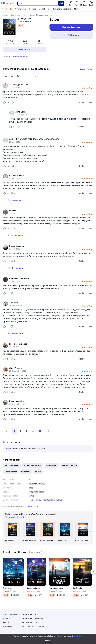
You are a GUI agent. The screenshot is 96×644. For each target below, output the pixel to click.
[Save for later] (21, 561)
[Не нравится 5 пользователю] (14, 103)
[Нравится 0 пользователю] (12, 127)
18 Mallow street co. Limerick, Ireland (48, 637)
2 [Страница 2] (21, 431)
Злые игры (8, 588)
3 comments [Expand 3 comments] (17, 268)
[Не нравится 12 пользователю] (13, 193)
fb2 (35, 500)
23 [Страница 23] (40, 431)
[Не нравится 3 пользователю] (13, 293)
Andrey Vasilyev (24, 22)
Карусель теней (56, 588)
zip (62, 500)
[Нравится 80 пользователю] (6, 229)
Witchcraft (26, 472)
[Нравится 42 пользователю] (6, 261)
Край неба (77, 588)
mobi (51, 500)
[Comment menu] (90, 127)
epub (31, 500)
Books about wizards (33, 465)
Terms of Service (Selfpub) (33, 618)
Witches (38, 472)
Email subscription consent (33, 626)
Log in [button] (8, 449)
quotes (39, 43)
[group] (48, 86)
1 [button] (14, 431)
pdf (56, 500)
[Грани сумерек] (48, 532)
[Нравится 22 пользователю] (6, 327)
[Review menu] (90, 103)
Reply (81, 103)
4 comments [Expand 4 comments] (18, 236)
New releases (21, 9)
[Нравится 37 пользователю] (6, 293)
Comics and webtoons (62, 9)
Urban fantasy (11, 472)
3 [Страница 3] (27, 431)
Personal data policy (30, 622)
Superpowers (52, 465)
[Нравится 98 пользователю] (6, 193)
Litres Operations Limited (48, 636)
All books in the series (15, 517)
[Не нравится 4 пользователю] (19, 127)
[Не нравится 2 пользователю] (13, 327)
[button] (82, 88)
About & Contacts (10, 614)
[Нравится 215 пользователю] (6, 103)
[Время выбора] (30, 532)
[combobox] (37, 3)
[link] (44, 85)
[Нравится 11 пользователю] (6, 419)
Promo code (7, 9)
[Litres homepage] (8, 3)
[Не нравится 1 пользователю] (14, 166)
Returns (6, 622)
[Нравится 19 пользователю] (6, 359)
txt (59, 500)
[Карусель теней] (83, 532)
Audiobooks (44, 9)
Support (6, 618)
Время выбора (33, 588)
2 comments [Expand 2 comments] (17, 200)
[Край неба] (13, 532)
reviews (25, 43)
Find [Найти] (61, 3)
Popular (33, 9)
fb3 (39, 500)
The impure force (69, 465)
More (76, 9)
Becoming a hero (12, 465)
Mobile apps (8, 626)
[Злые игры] (65, 532)
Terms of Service (29, 614)
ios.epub (45, 500)
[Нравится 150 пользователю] (6, 166)
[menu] (21, 76)
